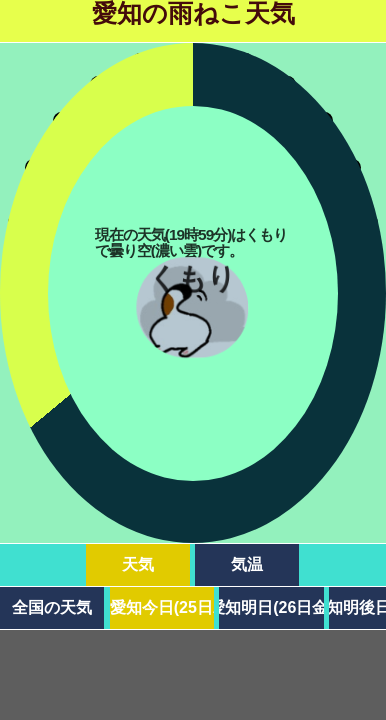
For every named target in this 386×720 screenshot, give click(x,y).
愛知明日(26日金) (271, 607)
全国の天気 (52, 607)
